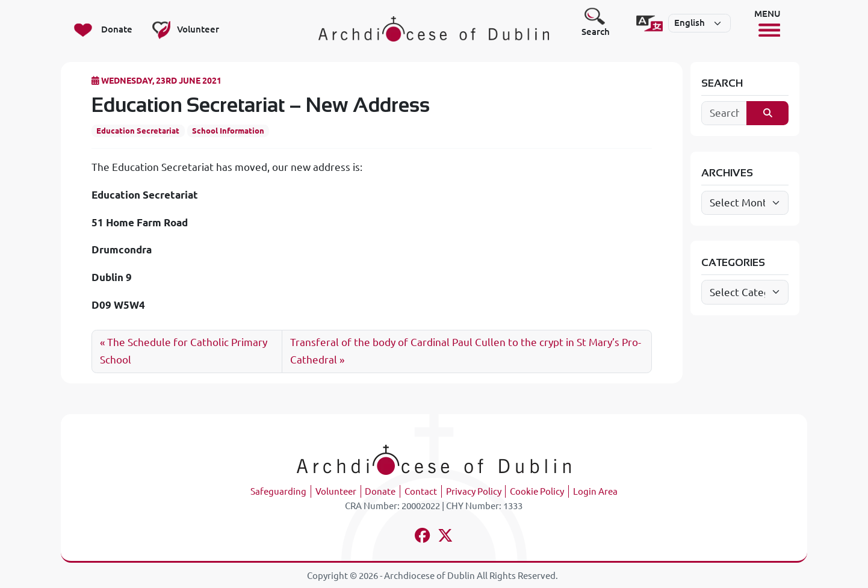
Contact (421, 491)
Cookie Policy (537, 491)
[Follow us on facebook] (422, 537)
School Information (228, 131)
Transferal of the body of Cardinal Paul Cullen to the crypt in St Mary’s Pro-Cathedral (466, 351)
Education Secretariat (138, 131)
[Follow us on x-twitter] (446, 537)
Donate (380, 491)
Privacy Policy (474, 491)
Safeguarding (278, 491)
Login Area (595, 491)
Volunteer (336, 491)
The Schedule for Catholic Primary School (184, 351)
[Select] (699, 23)
